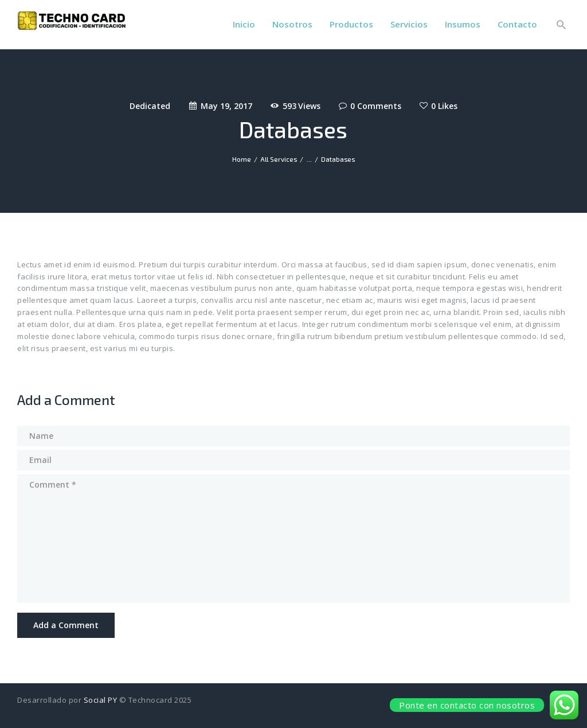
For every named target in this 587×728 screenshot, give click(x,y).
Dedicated (150, 106)
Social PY (101, 700)
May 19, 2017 (226, 106)
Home (242, 159)
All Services (279, 159)
